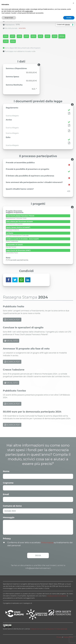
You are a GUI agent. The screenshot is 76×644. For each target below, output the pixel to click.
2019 (26, 36)
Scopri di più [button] (9, 18)
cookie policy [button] (29, 11)
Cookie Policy (68, 637)
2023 (55, 36)
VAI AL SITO (11, 341)
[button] (73, 3)
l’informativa (47, 543)
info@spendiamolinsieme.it (57, 596)
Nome (6, 471)
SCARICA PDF (12, 320)
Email (6, 494)
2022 (47, 36)
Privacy (7, 539)
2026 (13, 41)
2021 (40, 36)
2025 (6, 41)
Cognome (8, 483)
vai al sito (22, 28)
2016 (6, 36)
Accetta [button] (69, 18)
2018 (19, 36)
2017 (13, 36)
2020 (33, 36)
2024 (62, 36)
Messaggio (9, 517)
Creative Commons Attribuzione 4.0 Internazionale (49, 629)
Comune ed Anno (12, 506)
